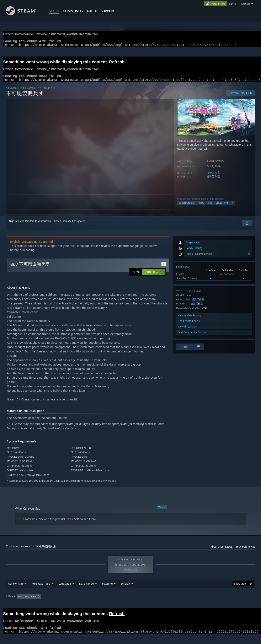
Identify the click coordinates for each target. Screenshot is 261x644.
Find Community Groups (192, 337)
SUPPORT (108, 11)
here (77, 524)
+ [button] (232, 208)
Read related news (189, 326)
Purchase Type (41, 591)
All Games (12, 93)
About (92, 11)
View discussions (188, 332)
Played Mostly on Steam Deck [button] (131, 604)
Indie (210, 208)
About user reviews (221, 552)
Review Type (16, 591)
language (246, 4)
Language (65, 591)
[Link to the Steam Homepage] (24, 14)
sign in (232, 4)
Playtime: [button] (101, 604)
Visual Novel (222, 208)
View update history (190, 320)
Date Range (86, 591)
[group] (130, 605)
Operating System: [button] (166, 604)
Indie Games (28, 93)
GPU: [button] (201, 604)
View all (162, 512)
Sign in (13, 226)
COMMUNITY (73, 11)
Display (125, 591)
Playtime (107, 591)
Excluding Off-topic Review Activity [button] (69, 604)
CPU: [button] (187, 604)
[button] (153, 277)
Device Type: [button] (219, 604)
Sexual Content (187, 208)
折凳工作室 (213, 178)
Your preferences (246, 552)
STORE (54, 11)
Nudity (201, 208)
